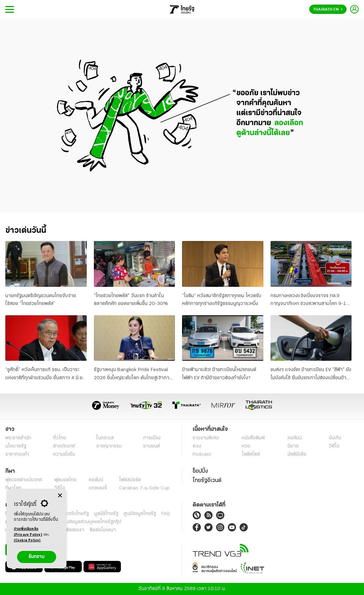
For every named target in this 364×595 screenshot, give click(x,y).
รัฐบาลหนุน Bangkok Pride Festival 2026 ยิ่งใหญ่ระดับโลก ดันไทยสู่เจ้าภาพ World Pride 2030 (133, 375)
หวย (246, 446)
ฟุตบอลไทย (65, 480)
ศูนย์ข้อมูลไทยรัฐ (140, 514)
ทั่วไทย (60, 438)
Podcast (202, 454)
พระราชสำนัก (18, 438)
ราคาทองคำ (17, 454)
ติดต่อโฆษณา (103, 530)
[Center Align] (60, 496)
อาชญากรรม (109, 446)
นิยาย (293, 446)
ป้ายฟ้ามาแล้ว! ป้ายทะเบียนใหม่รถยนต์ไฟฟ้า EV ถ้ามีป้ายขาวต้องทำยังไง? (219, 374)
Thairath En (328, 10)
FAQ (166, 514)
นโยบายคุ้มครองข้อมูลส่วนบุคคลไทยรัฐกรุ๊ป (79, 522)
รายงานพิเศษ (206, 438)
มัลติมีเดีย (297, 454)
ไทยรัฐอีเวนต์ (207, 481)
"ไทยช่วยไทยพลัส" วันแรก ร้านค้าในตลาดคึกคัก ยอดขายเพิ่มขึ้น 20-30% (131, 300)
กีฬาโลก (13, 488)
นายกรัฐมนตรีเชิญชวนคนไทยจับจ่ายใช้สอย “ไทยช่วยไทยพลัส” (41, 300)
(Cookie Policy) (27, 540)
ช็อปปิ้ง (200, 471)
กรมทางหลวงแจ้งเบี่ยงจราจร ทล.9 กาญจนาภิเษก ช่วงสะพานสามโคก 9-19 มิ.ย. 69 (310, 301)
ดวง (197, 446)
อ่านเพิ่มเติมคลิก (28, 532)
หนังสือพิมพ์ (253, 438)
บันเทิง (335, 438)
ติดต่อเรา (75, 530)
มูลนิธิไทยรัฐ (106, 514)
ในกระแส (105, 438)
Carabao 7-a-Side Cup (144, 488)
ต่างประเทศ (64, 446)
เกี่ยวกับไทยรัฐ (75, 514)
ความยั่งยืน (64, 454)
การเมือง (152, 438)
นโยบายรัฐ (16, 446)
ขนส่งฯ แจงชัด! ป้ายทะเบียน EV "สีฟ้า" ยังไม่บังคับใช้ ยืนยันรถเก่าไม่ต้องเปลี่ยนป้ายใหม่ (311, 375)
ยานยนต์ (152, 446)
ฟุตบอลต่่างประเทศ (24, 480)
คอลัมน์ (295, 438)
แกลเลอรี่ (98, 488)
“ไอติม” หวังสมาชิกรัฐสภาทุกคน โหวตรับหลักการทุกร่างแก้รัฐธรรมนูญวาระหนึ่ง (222, 300)
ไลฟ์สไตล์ (251, 454)
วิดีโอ (334, 446)
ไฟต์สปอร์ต (130, 480)
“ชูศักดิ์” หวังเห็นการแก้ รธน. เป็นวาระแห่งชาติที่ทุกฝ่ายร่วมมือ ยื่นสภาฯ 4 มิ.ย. (44, 374)
